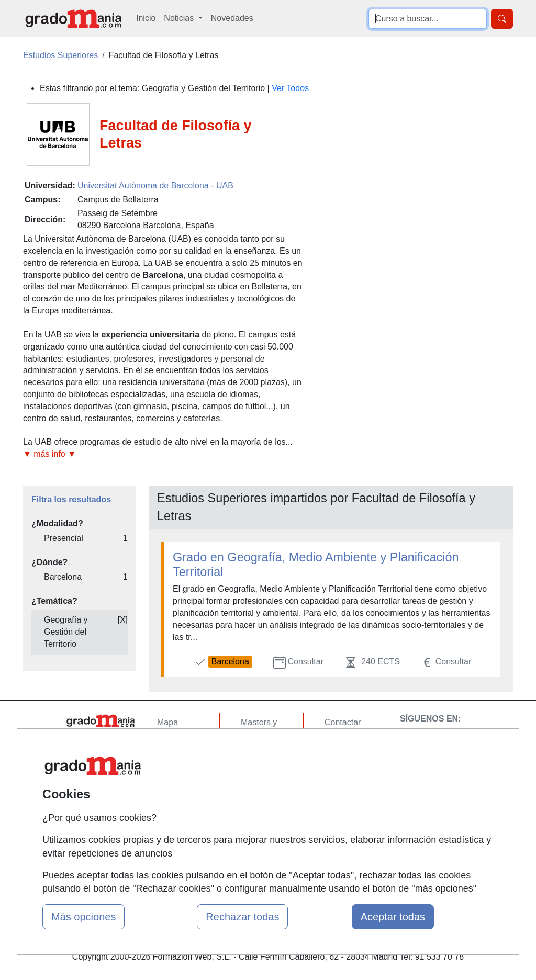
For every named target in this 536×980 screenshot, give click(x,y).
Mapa (167, 722)
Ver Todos (290, 88)
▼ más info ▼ (49, 454)
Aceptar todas (393, 917)
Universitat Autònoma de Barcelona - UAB (155, 185)
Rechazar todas (242, 917)
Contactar (343, 722)
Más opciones (83, 917)
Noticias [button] (180, 18)
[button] (163, 454)
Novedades (232, 18)
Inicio (146, 18)
